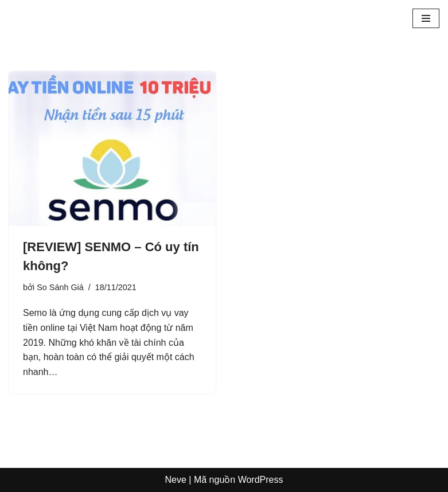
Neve (176, 480)
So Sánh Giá (60, 287)
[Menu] (426, 18)
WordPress (261, 480)
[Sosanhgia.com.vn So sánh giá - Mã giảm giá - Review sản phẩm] (43, 18)
